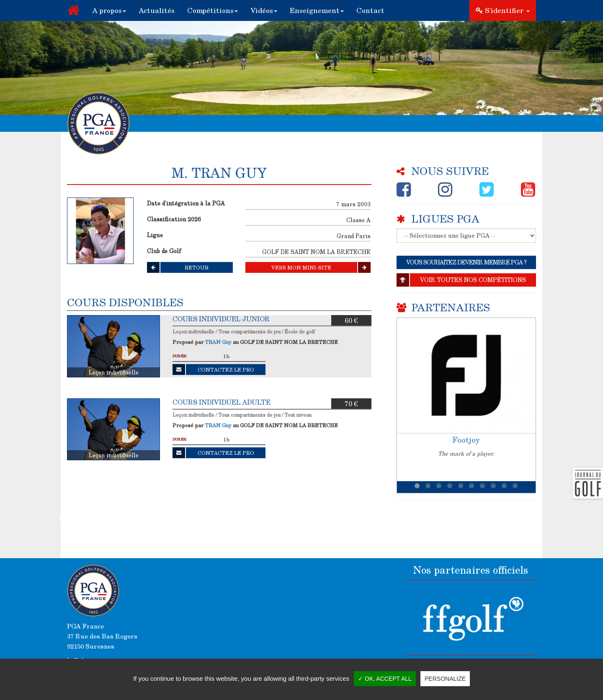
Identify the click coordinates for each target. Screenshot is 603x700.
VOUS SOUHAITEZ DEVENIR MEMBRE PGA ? (466, 262)
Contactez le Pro (213, 369)
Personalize (445, 679)
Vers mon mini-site (321, 267)
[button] (109, 10)
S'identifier (503, 10)
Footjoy (466, 440)
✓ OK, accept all (385, 679)
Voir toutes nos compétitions (461, 280)
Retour (178, 267)
